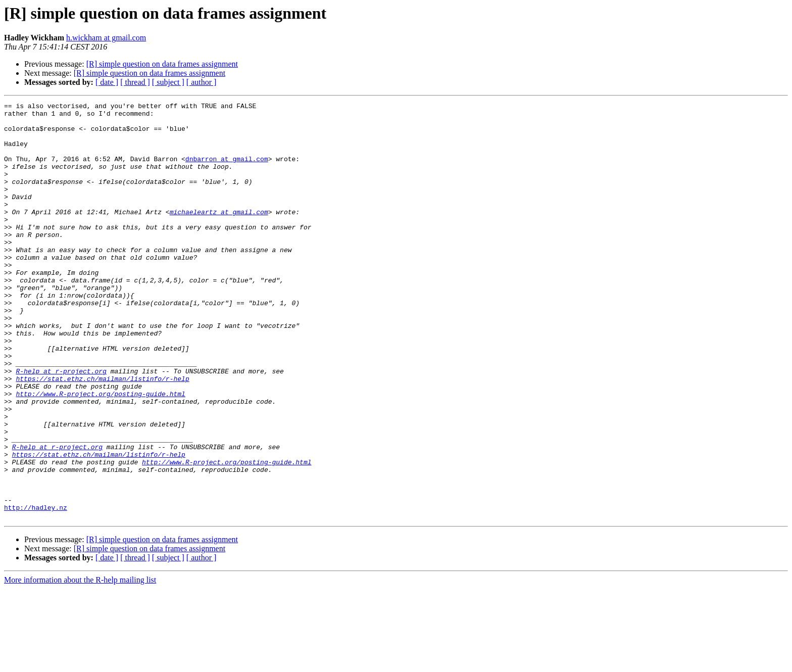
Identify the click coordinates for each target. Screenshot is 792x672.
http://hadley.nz (36, 589)
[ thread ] (135, 82)
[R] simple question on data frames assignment (162, 64)
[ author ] (202, 82)
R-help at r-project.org (61, 425)
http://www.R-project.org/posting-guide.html (100, 453)
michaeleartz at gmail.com (219, 234)
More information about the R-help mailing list (80, 663)
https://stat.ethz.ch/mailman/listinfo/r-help (102, 435)
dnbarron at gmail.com (227, 171)
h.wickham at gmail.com (106, 38)
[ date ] (107, 82)
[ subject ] (168, 82)
